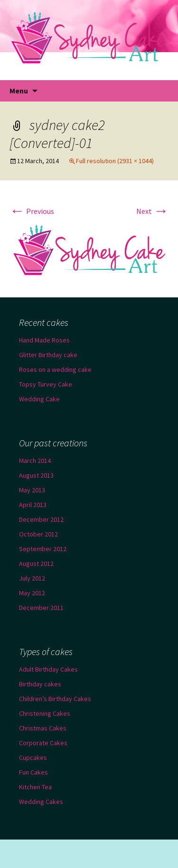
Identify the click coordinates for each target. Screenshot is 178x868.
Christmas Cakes (43, 728)
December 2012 (41, 519)
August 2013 (36, 475)
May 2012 (32, 593)
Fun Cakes (33, 772)
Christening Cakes (45, 713)
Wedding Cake (39, 399)
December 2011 (41, 608)
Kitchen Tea (35, 787)
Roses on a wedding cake (55, 369)
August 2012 (36, 563)
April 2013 (33, 505)
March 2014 (35, 461)
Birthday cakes (40, 684)
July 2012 (32, 578)
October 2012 (38, 534)
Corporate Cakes (43, 743)
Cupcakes (33, 757)
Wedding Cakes (41, 802)
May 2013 (32, 490)
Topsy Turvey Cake (46, 384)
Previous (32, 211)
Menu (19, 91)
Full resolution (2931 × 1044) (115, 161)
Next (152, 211)
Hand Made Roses (44, 340)
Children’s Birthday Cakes (55, 699)
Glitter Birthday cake (48, 355)
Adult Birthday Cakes (48, 669)
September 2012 (43, 549)
